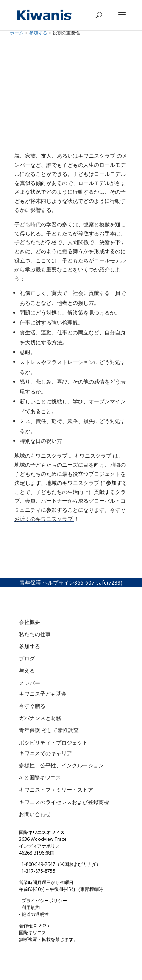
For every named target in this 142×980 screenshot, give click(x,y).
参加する (30, 646)
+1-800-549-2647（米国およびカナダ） (60, 864)
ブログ (27, 658)
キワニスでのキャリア (45, 753)
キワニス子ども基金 (43, 694)
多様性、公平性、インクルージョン (61, 765)
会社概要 (30, 622)
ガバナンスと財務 (40, 718)
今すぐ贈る (32, 706)
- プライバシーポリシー (43, 901)
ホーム (17, 33)
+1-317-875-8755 (37, 871)
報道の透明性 (35, 914)
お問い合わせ (35, 814)
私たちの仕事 (35, 634)
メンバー (30, 683)
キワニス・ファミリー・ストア (56, 789)
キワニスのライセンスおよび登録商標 (64, 802)
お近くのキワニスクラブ (44, 519)
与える (27, 670)
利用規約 (31, 907)
